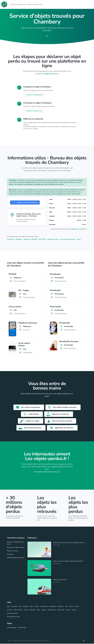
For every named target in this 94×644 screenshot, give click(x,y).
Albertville (19, 240)
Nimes (74, 610)
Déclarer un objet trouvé (35, 4)
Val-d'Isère (42, 240)
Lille (66, 607)
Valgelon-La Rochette (30, 240)
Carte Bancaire (12, 628)
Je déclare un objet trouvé (34, 111)
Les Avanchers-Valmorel (67, 240)
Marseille (14, 607)
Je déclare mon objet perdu (34, 95)
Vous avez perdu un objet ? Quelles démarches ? (68, 561)
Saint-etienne (18, 610)
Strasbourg (44, 607)
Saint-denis (61, 610)
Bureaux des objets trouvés (16, 548)
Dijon (38, 610)
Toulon (26, 610)
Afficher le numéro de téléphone (25, 203)
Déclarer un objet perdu (18, 4)
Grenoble (32, 610)
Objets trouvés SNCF (60, 580)
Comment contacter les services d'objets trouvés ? (69, 543)
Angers (44, 610)
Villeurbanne (52, 610)
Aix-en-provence (12, 614)
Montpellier (52, 607)
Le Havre (10, 610)
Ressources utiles (12, 551)
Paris (9, 607)
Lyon (20, 607)
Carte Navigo (22, 628)
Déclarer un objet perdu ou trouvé (15, 543)
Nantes (37, 607)
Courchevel (10, 240)
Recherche (10, 555)
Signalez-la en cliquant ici (79, 229)
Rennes (71, 607)
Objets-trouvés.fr (51, 74)
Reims (77, 607)
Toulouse (26, 607)
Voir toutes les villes (13, 617)
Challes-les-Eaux (53, 240)
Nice (32, 607)
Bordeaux (61, 607)
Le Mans (68, 610)
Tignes (79, 240)
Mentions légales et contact (16, 558)
